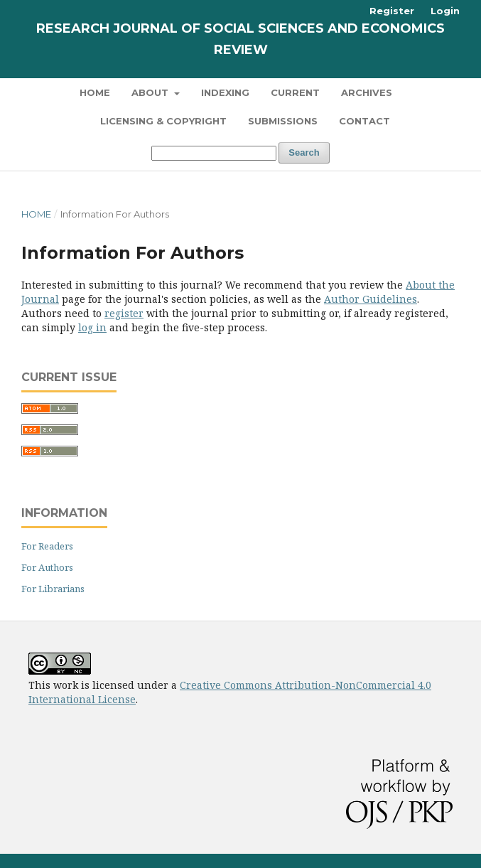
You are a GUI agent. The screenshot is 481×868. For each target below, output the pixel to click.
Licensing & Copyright (163, 121)
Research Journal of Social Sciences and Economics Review (240, 39)
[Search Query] (214, 153)
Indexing (225, 92)
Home (95, 92)
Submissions (283, 121)
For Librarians (53, 589)
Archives (367, 92)
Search (304, 152)
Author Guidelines (371, 299)
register (124, 313)
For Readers (47, 546)
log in (92, 327)
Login (445, 11)
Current (295, 92)
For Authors (47, 567)
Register (392, 11)
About (151, 92)
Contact (364, 121)
